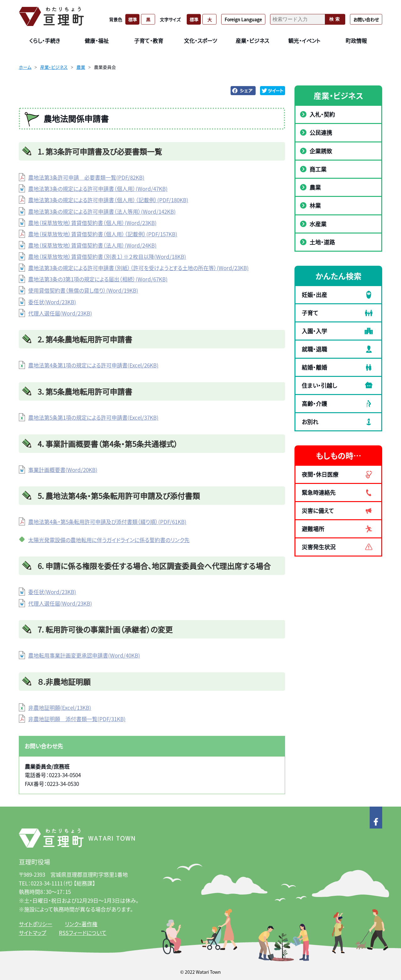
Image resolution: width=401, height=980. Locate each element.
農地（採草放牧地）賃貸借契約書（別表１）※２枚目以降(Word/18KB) (107, 257)
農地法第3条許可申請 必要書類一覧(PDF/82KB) (86, 177)
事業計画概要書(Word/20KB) (63, 470)
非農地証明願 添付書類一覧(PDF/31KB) (77, 719)
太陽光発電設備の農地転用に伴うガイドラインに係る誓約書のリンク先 (109, 540)
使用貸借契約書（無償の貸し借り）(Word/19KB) (83, 290)
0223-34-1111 (47, 883)
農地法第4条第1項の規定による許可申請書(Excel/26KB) (93, 365)
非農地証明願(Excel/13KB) (60, 708)
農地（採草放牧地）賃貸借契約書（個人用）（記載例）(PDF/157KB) (103, 234)
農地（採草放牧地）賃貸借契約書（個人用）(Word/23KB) (92, 223)
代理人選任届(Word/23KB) (60, 313)
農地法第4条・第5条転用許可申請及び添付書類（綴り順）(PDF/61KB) (107, 522)
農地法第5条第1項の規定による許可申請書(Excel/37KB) (93, 417)
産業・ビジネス (54, 67)
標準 (133, 19)
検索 (335, 19)
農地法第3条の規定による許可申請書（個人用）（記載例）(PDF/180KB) (108, 200)
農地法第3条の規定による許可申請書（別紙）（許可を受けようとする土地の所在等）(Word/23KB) (138, 268)
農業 (81, 67)
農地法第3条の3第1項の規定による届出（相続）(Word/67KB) (98, 279)
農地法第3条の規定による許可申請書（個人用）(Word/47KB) (98, 189)
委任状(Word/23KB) (52, 302)
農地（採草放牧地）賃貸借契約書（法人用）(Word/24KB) (92, 245)
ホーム (25, 67)
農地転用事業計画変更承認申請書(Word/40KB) (84, 655)
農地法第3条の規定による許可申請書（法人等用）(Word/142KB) (102, 211)
